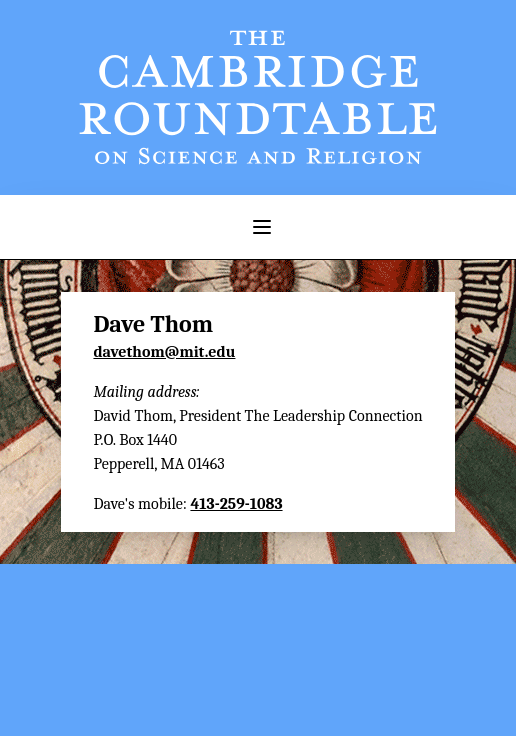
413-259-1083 (236, 504)
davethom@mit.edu (164, 352)
